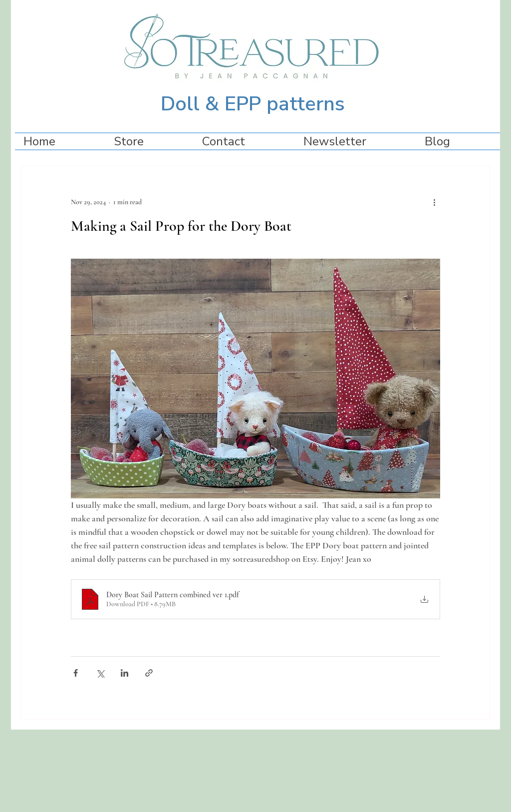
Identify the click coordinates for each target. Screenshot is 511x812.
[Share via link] (149, 673)
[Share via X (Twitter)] (100, 673)
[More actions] (434, 202)
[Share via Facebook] (76, 673)
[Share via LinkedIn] (125, 673)
